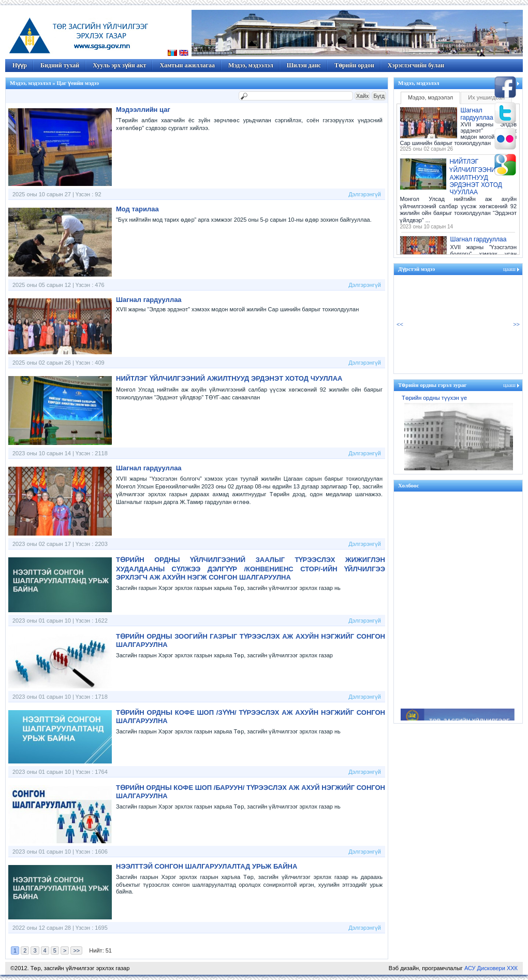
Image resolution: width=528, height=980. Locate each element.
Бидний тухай (60, 65)
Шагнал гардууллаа (149, 300)
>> (76, 950)
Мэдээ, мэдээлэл (251, 65)
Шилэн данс (304, 65)
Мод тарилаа (137, 209)
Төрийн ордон (354, 65)
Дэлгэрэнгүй (365, 194)
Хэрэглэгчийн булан (416, 65)
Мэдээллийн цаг (143, 110)
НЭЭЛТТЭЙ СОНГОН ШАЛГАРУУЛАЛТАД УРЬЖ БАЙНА (207, 866)
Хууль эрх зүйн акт (119, 65)
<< (400, 324)
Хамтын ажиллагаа (187, 65)
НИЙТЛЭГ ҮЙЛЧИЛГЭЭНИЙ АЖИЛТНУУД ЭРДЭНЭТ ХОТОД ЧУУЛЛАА (229, 378)
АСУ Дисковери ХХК (491, 968)
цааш (509, 269)
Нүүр (20, 65)
